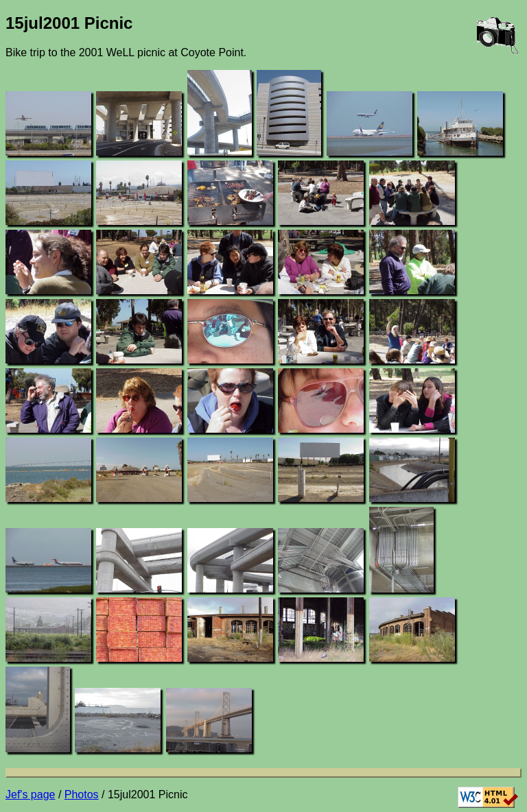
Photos (82, 795)
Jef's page (30, 795)
